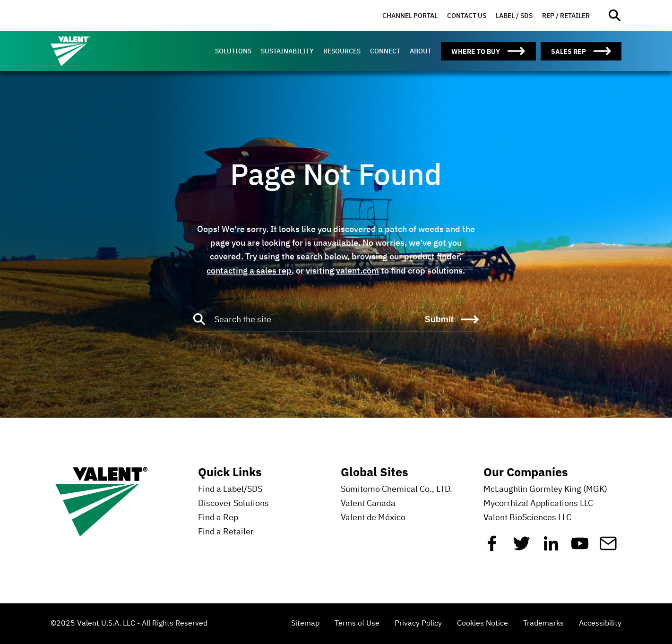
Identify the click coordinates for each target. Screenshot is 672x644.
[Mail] (608, 547)
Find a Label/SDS (230, 489)
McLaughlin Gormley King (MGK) (545, 489)
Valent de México (373, 518)
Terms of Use (357, 624)
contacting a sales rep (249, 270)
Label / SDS (514, 16)
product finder (432, 256)
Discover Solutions (233, 504)
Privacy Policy (418, 624)
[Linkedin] (551, 547)
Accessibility (600, 624)
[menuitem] (410, 16)
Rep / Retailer (566, 16)
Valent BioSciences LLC (527, 518)
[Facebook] (492, 547)
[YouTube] (580, 547)
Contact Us (467, 16)
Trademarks (543, 624)
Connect (385, 51)
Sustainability (287, 51)
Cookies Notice (482, 624)
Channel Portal (410, 16)
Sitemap (305, 624)
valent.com (358, 270)
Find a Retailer (226, 532)
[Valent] (93, 51)
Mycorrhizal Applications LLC (538, 504)
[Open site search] (615, 16)
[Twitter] (522, 547)
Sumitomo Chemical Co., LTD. (396, 489)
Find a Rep (218, 518)
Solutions (233, 51)
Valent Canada (368, 504)
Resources (342, 51)
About (421, 51)
